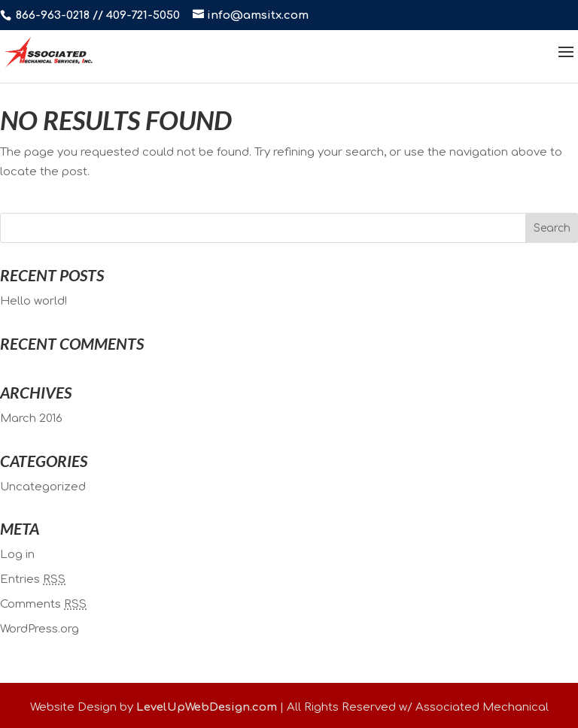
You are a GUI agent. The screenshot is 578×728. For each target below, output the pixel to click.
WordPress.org (40, 629)
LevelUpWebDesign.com (207, 707)
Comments (43, 604)
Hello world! (33, 301)
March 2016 (31, 419)
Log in (17, 555)
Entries (33, 579)
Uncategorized (43, 487)
